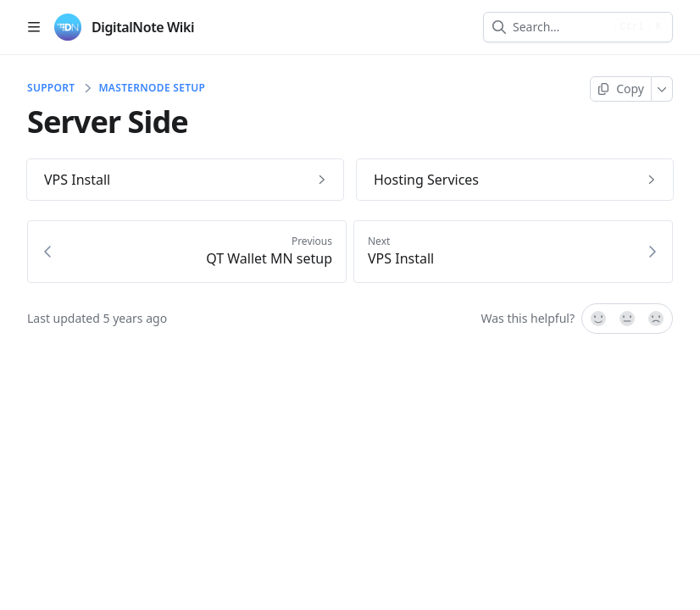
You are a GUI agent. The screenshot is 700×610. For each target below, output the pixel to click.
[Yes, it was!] (597, 319)
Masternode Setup (152, 88)
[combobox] (561, 27)
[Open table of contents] (34, 27)
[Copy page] (621, 89)
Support (51, 88)
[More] (662, 89)
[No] (657, 319)
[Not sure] (627, 319)
